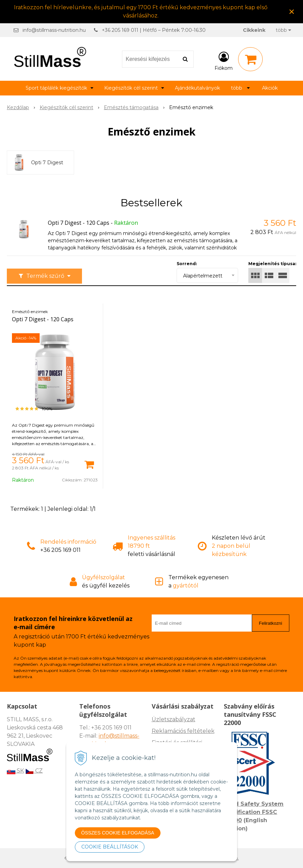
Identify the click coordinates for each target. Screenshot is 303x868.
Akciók (270, 88)
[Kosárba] (89, 464)
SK (15, 771)
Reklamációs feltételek (183, 731)
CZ (34, 771)
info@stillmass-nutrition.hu (54, 30)
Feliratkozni (271, 623)
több (283, 30)
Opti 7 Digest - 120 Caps (79, 223)
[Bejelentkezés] (224, 61)
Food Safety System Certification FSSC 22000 (254, 812)
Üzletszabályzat (174, 719)
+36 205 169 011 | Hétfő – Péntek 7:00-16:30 (154, 30)
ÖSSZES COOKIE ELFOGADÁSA (118, 833)
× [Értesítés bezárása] (292, 11)
